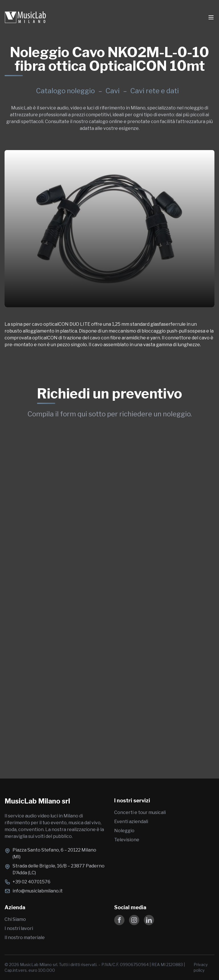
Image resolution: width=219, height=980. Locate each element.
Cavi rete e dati (154, 91)
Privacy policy (201, 967)
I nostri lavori (19, 928)
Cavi (113, 91)
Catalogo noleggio (65, 91)
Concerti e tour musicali (140, 812)
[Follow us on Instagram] (134, 920)
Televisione (127, 840)
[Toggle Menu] (211, 17)
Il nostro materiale (25, 938)
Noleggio (124, 831)
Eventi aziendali (131, 822)
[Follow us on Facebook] (119, 920)
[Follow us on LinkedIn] (149, 920)
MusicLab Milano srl (37, 801)
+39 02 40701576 (31, 882)
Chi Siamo (15, 919)
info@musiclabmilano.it (38, 891)
